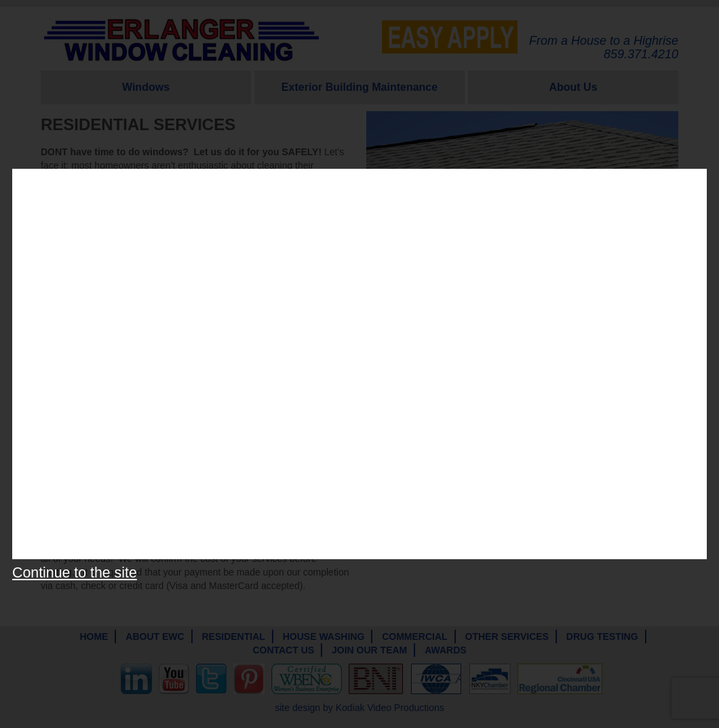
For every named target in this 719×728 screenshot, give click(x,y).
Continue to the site (75, 573)
